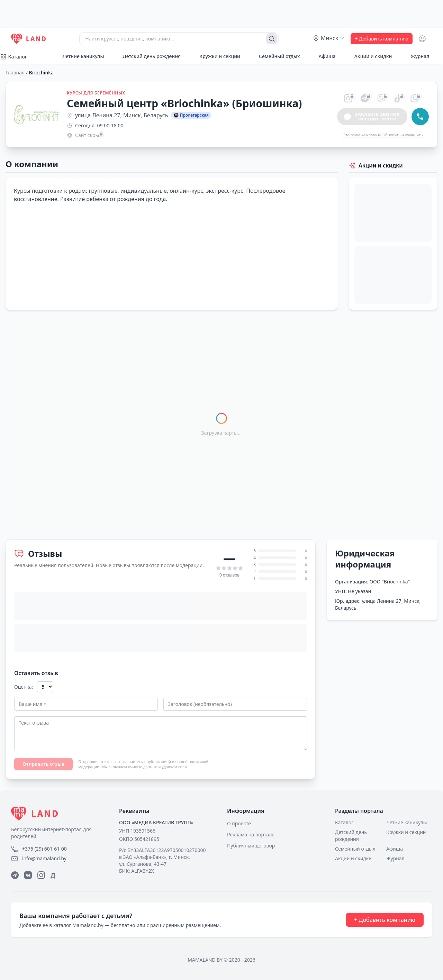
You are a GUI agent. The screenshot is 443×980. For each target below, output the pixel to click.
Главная (15, 72)
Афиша (323, 56)
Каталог (344, 822)
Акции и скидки (369, 56)
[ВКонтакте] (28, 875)
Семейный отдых (275, 56)
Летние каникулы (79, 56)
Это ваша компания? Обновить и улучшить (383, 135)
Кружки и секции (216, 56)
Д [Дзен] (53, 875)
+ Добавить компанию (382, 39)
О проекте (239, 823)
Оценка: (24, 687)
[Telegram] (15, 875)
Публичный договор (251, 846)
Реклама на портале (251, 834)
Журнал (416, 56)
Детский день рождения (148, 56)
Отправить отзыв (43, 764)
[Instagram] (41, 875)
